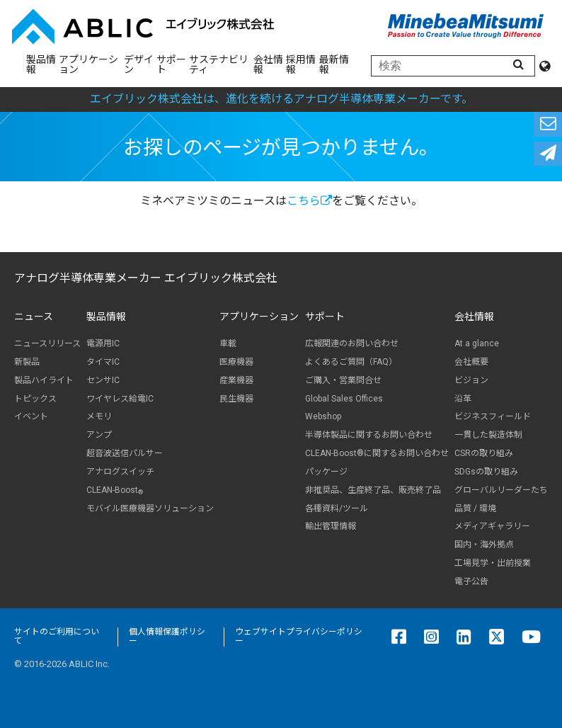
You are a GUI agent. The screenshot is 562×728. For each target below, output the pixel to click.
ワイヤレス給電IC (120, 399)
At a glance (477, 343)
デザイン (139, 64)
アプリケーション (88, 64)
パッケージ (326, 472)
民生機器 (236, 399)
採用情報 (301, 64)
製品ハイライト (44, 380)
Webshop (323, 416)
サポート (171, 64)
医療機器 (236, 362)
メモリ (99, 416)
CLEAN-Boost (115, 490)
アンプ (99, 435)
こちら (309, 201)
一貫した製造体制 (488, 435)
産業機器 (236, 380)
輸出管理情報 (331, 526)
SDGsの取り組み (486, 472)
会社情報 (268, 64)
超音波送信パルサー (125, 453)
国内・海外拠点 (484, 545)
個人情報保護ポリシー (167, 637)
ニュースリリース (47, 343)
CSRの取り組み (484, 453)
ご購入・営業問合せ (343, 380)
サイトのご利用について (57, 637)
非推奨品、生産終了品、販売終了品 (373, 490)
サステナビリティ (219, 64)
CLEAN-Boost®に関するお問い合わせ (377, 453)
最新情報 (334, 64)
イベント (31, 416)
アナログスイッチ (120, 472)
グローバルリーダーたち (501, 490)
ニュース (34, 317)
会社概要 (471, 362)
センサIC (103, 380)
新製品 (27, 362)
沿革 (463, 399)
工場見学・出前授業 (493, 563)
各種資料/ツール (337, 508)
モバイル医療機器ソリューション (150, 508)
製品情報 (41, 64)
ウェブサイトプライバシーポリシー (299, 637)
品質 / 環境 (475, 508)
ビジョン (471, 380)
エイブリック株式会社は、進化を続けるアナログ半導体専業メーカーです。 (281, 99)
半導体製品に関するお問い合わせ (369, 435)
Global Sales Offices (344, 399)
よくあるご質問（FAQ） (351, 362)
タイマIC (103, 362)
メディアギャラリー (492, 526)
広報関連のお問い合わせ (352, 343)
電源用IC (103, 343)
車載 (228, 343)
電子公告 (471, 581)
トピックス (35, 399)
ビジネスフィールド (493, 416)
